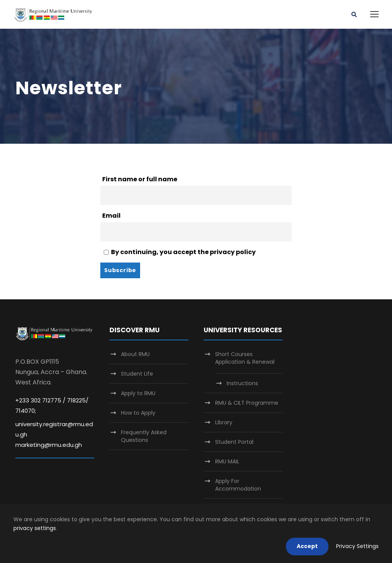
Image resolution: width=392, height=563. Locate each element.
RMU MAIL (227, 461)
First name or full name (140, 179)
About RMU (135, 354)
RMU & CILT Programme (247, 403)
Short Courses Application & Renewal (245, 358)
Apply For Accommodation (238, 485)
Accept (307, 546)
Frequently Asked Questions (144, 436)
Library (224, 422)
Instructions (242, 383)
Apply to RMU (138, 393)
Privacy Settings (357, 546)
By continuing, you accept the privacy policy (180, 252)
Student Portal (234, 442)
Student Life (137, 374)
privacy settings (35, 528)
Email (111, 216)
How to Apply (138, 413)
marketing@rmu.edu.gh (49, 445)
